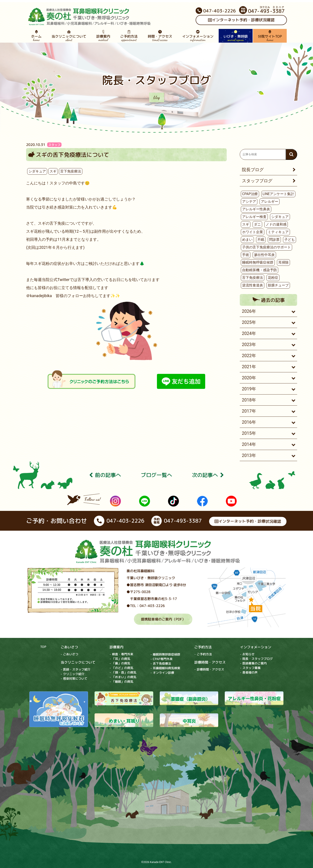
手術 (246, 255)
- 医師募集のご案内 (253, 663)
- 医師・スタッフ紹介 (76, 669)
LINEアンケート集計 (278, 194)
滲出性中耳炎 (264, 255)
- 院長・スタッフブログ (256, 659)
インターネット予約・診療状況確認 (241, 20)
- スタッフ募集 (250, 668)
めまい (247, 240)
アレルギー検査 (254, 217)
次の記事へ (208, 475)
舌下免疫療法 (71, 171)
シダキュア (37, 171)
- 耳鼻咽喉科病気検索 (165, 668)
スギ (53, 171)
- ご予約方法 (203, 654)
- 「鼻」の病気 (120, 663)
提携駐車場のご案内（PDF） (163, 619)
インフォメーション (198, 36)
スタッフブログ (257, 181)
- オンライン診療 (162, 673)
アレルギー (270, 202)
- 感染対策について (74, 678)
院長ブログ (253, 170)
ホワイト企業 (253, 232)
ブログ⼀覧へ (156, 475)
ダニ (257, 224)
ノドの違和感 (276, 224)
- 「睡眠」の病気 (121, 682)
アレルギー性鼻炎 (256, 209)
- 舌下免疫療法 (161, 663)
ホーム (36, 36)
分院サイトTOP (270, 36)
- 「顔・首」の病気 (123, 672)
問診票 (274, 240)
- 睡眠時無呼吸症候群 (165, 654)
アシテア (249, 202)
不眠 (261, 240)
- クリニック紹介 (72, 674)
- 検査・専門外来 (121, 654)
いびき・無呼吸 (236, 36)
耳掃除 (283, 262)
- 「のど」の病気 (121, 668)
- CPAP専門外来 (161, 659)
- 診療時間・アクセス (209, 670)
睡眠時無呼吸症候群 (258, 262)
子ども (290, 240)
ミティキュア (278, 232)
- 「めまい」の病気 (123, 677)
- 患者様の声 (249, 673)
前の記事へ (105, 475)
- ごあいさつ (69, 654)
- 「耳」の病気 (120, 659)
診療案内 (103, 36)
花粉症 (273, 278)
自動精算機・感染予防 (260, 270)
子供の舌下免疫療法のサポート (266, 247)
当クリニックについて (69, 36)
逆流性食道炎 (253, 285)
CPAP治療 (250, 194)
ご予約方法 (129, 36)
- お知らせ (247, 654)
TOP (43, 647)
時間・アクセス (160, 36)
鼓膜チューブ (278, 285)
